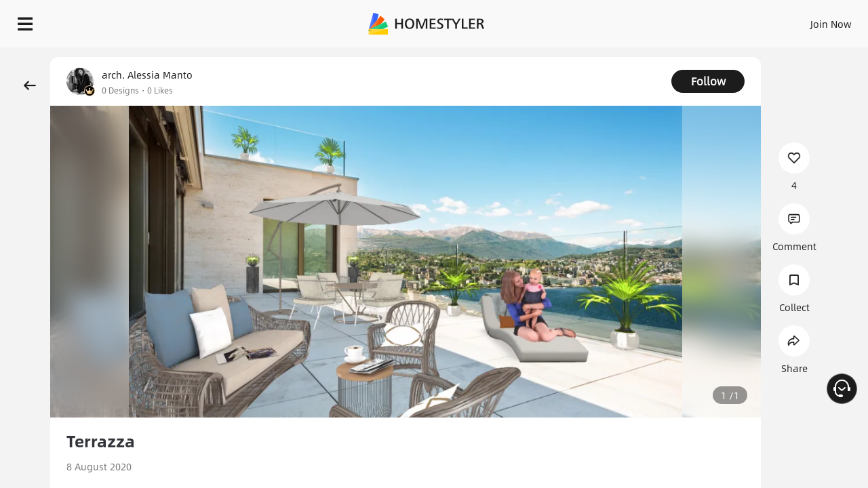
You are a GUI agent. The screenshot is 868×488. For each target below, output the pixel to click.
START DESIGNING (801, 20)
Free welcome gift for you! (586, 57)
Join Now (668, 20)
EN (715, 20)
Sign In (617, 20)
